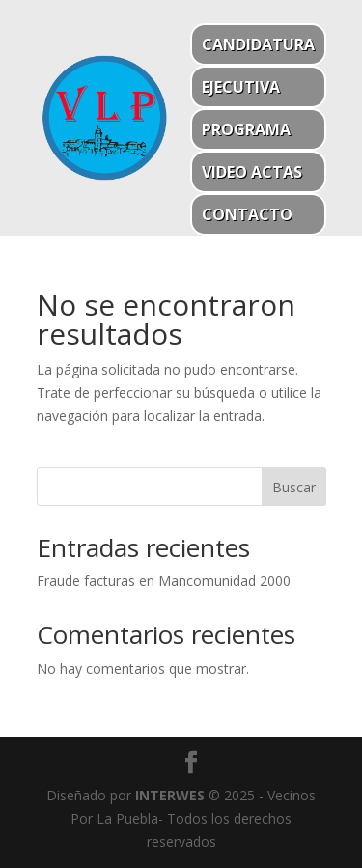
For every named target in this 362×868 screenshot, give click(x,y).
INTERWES (170, 795)
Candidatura (258, 44)
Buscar (294, 487)
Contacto (247, 214)
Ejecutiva (241, 87)
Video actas (252, 172)
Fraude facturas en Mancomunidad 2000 (164, 581)
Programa (246, 129)
